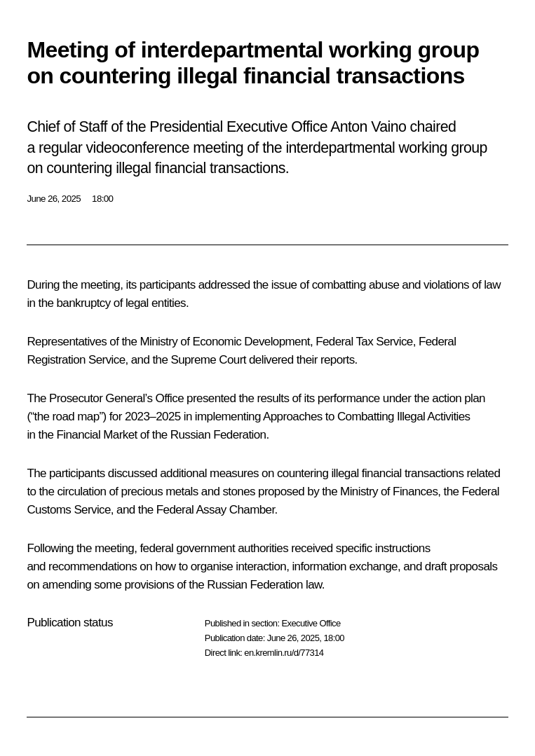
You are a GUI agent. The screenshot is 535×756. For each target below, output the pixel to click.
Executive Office (311, 623)
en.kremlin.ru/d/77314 (284, 653)
